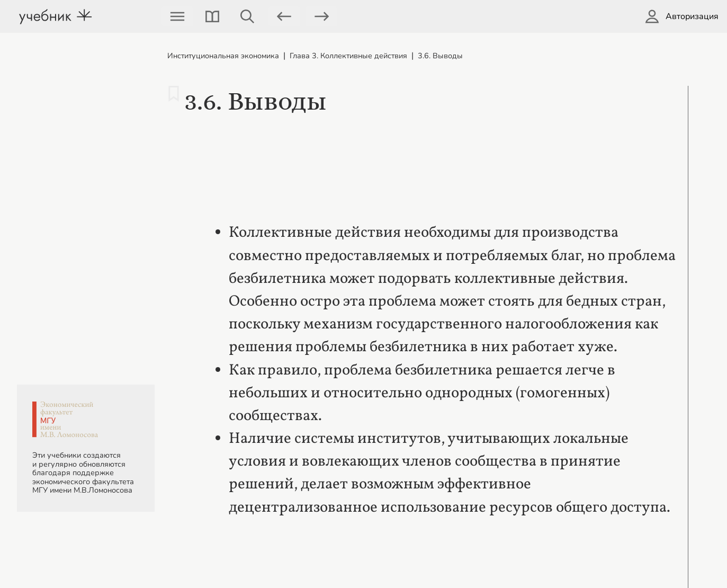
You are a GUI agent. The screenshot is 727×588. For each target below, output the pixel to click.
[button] (212, 16)
